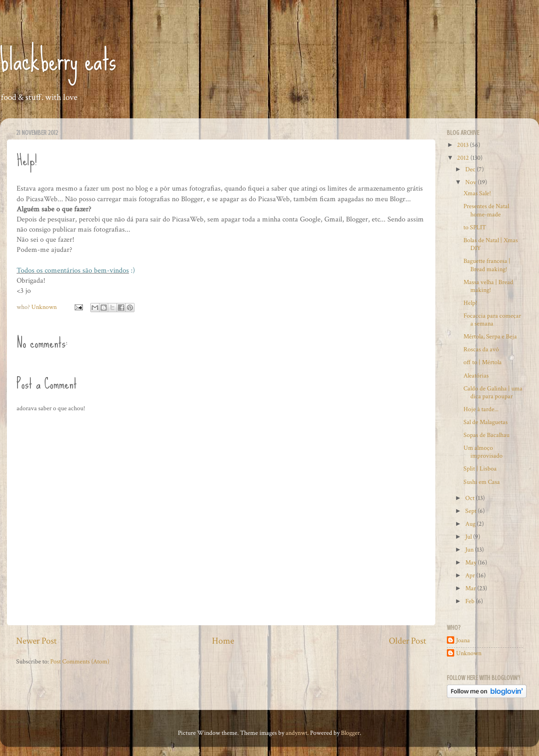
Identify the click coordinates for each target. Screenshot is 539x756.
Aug (471, 524)
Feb (471, 601)
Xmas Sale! (477, 193)
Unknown (469, 653)
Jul (469, 537)
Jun (470, 550)
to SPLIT (475, 227)
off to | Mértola (483, 362)
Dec (471, 169)
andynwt (296, 733)
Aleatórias (476, 375)
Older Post (407, 641)
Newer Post (36, 641)
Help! (470, 303)
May (472, 562)
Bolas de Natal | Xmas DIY (491, 244)
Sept (472, 511)
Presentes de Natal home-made (486, 210)
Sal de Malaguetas (486, 422)
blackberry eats (58, 60)
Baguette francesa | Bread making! (487, 265)
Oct (471, 498)
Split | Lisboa (480, 468)
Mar (471, 588)
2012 (464, 158)
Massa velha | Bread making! (488, 286)
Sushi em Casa (482, 482)
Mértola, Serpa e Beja (490, 336)
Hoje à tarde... (481, 409)
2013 (463, 145)
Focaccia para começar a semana (492, 320)
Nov (472, 182)
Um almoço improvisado (483, 452)
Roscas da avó (481, 349)
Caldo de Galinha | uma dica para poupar (493, 392)
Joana (463, 640)
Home (223, 641)
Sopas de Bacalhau (486, 435)
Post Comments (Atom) (80, 661)
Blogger (350, 733)
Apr (471, 575)
